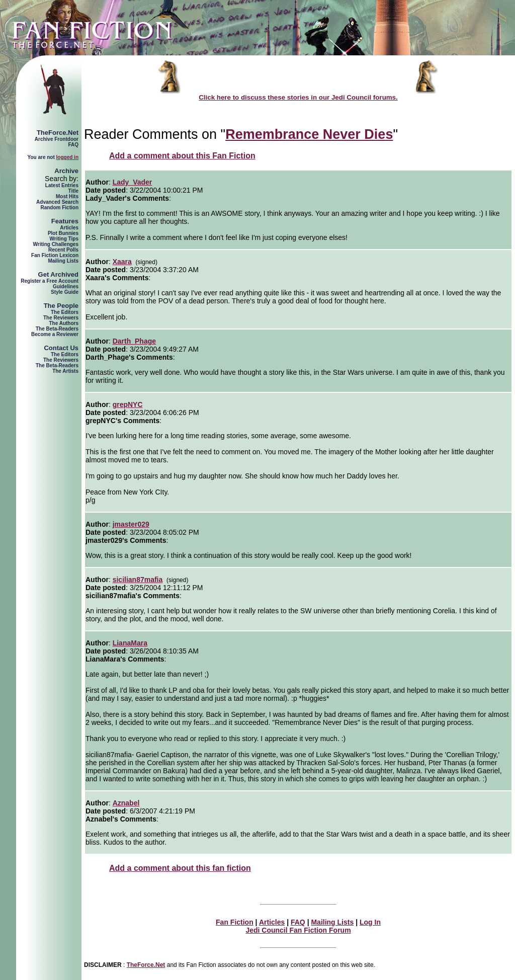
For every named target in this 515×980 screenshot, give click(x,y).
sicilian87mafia (138, 580)
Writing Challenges (56, 244)
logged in (67, 157)
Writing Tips (64, 239)
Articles (69, 228)
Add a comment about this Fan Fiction (182, 156)
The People (61, 306)
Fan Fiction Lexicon (55, 255)
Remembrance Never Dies (309, 134)
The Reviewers (61, 318)
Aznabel (126, 803)
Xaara (122, 262)
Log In (370, 922)
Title (73, 191)
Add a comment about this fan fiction (180, 868)
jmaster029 (131, 524)
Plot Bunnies (63, 233)
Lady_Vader (133, 182)
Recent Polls (63, 250)
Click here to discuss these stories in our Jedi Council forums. (298, 97)
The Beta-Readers (57, 329)
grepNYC (128, 404)
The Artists (65, 371)
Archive (66, 171)
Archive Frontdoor (57, 139)
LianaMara (130, 643)
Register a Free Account (50, 281)
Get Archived (58, 274)
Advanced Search (57, 202)
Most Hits (67, 196)
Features (65, 221)
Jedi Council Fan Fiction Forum (298, 930)
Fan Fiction (235, 922)
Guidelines (66, 287)
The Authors (64, 323)
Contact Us (61, 348)
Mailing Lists (63, 261)
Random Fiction (59, 208)
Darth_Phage (134, 341)
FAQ (73, 145)
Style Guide (65, 292)
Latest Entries (62, 185)
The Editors (65, 312)
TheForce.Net (58, 133)
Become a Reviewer (55, 334)
